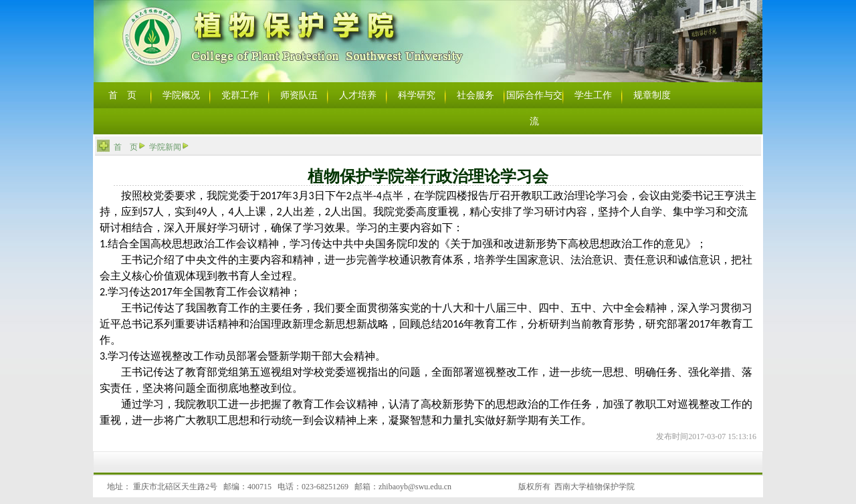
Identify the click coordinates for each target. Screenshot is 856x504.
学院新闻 (165, 147)
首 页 (126, 147)
